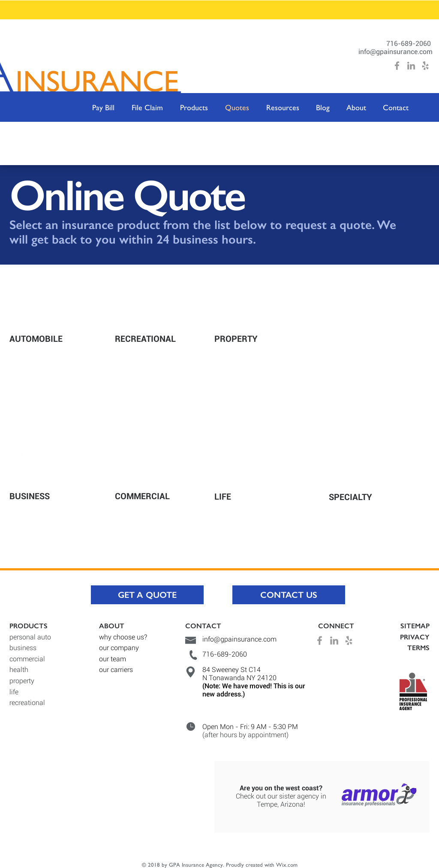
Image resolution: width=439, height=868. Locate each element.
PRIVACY (415, 637)
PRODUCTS (29, 626)
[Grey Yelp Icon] (425, 66)
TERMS (418, 648)
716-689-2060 (409, 44)
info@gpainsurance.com (395, 52)
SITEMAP (415, 626)
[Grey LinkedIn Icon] (411, 66)
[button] (194, 107)
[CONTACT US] (289, 595)
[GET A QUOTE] (147, 595)
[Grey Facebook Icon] (397, 66)
